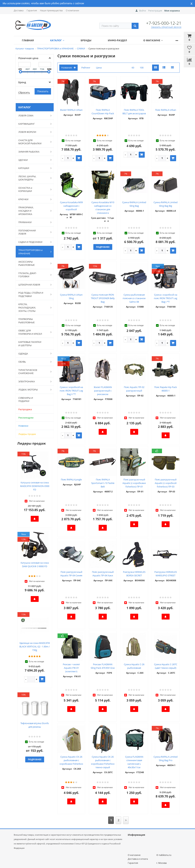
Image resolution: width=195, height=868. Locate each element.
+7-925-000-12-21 (164, 23)
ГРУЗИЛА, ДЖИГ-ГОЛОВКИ (33, 275)
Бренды (86, 40)
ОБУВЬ (33, 362)
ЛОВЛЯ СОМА (33, 116)
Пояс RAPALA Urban (166, 110)
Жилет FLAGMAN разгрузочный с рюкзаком (103, 391)
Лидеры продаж (27, 434)
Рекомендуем (26, 418)
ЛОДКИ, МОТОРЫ (33, 390)
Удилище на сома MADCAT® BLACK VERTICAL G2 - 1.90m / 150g (35, 647)
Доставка (19, 10)
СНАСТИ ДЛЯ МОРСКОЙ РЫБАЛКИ (33, 142)
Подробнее (35, 759)
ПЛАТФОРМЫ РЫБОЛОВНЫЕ (26, 321)
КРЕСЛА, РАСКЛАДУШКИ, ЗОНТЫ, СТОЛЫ (33, 307)
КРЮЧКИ (33, 199)
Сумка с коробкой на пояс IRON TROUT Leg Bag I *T (166, 298)
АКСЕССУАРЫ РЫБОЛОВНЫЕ (33, 263)
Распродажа (25, 409)
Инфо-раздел (117, 40)
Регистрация (155, 11)
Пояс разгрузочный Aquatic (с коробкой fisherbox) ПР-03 (166, 483)
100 (142, 68)
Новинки (23, 426)
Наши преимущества (51, 10)
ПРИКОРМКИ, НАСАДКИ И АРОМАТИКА (33, 211)
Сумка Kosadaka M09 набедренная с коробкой (71, 206)
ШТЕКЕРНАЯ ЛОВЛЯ (33, 285)
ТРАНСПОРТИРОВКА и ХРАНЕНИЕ (33, 252)
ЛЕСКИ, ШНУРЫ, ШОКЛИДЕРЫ (33, 178)
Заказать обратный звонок (166, 27)
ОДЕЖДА (33, 353)
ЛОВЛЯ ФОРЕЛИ (33, 132)
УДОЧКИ (33, 160)
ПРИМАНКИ (33, 222)
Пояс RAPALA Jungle (71, 479)
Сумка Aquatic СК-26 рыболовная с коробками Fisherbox (71, 760)
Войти (143, 11)
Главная (28, 40)
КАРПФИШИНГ (33, 124)
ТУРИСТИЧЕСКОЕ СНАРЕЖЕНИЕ (33, 372)
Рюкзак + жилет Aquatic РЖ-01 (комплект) (71, 668)
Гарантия (32, 10)
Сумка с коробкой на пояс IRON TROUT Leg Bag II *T (71, 391)
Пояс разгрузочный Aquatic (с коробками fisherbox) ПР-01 (134, 483)
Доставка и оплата (138, 859)
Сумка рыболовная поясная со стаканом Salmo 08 (134, 298)
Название (68, 68)
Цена (99, 68)
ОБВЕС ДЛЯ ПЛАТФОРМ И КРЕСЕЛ (33, 332)
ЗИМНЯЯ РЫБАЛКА (33, 152)
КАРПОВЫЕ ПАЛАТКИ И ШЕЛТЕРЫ (30, 344)
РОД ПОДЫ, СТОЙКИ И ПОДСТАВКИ (33, 294)
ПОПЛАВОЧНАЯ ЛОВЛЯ (33, 232)
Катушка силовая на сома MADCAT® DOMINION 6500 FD (35, 486)
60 (133, 68)
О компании (72, 10)
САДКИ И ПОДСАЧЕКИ (33, 242)
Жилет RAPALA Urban (71, 110)
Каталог (57, 40)
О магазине (153, 40)
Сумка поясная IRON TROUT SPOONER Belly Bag (103, 298)
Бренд (22, 82)
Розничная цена (28, 58)
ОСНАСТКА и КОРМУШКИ (33, 189)
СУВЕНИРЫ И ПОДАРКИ (26, 400)
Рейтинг (86, 68)
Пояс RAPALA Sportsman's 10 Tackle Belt (103, 483)
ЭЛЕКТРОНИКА (33, 381)
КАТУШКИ (33, 168)
